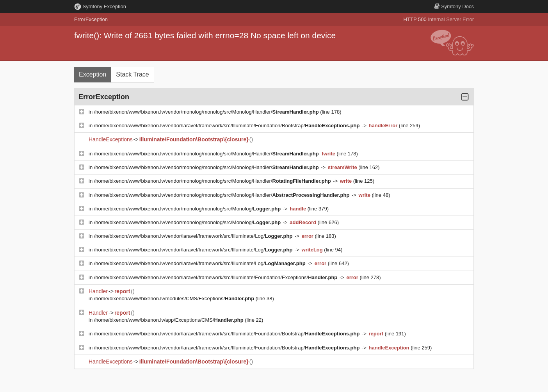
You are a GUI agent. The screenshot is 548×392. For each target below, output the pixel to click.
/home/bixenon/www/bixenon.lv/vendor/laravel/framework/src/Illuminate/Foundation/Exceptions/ (216, 277)
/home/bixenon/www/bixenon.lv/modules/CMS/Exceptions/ (175, 298)
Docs (454, 6)
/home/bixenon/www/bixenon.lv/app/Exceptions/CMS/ (170, 320)
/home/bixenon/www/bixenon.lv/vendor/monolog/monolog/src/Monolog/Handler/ (207, 112)
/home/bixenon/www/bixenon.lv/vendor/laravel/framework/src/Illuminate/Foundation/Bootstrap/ (228, 126)
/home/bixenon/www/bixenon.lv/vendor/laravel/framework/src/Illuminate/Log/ (194, 236)
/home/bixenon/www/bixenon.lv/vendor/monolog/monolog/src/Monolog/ (188, 209)
